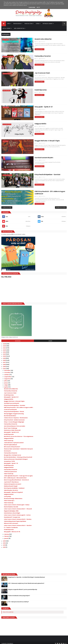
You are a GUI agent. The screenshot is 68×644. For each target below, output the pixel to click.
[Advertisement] (34, 289)
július (6, 379)
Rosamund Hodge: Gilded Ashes (13, 497)
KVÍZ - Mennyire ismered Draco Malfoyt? (19, 600)
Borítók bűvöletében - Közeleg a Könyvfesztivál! (18, 456)
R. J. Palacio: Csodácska (11, 526)
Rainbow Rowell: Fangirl (11, 485)
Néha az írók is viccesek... (11, 522)
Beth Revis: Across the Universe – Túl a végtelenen (19, 435)
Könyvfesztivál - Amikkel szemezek (14, 418)
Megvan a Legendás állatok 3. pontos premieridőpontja (23, 588)
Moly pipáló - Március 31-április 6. (13, 491)
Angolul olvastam (7, 74)
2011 (4, 544)
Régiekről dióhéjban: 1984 (11, 510)
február (7, 535)
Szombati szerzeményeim (35, 157)
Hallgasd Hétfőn (7, 124)
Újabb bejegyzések (7, 206)
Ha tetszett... (8, 449)
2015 (4, 365)
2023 (5, 349)
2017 (4, 361)
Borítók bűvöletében (10, 414)
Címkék (50, 339)
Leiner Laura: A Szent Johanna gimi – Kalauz (17, 503)
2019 (4, 357)
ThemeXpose (10, 642)
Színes (38, 24)
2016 (4, 363)
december (7, 369)
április (6, 386)
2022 (5, 351)
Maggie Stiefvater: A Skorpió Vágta (38, 140)
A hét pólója (7, 495)
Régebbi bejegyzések (61, 206)
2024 (5, 347)
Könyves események (7, 174)
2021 (4, 353)
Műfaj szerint (7, 29)
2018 (4, 359)
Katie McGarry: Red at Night (12, 512)
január (6, 537)
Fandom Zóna (28, 24)
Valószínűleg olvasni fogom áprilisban (15, 520)
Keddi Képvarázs (7, 90)
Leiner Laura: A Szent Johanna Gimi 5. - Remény (18, 518)
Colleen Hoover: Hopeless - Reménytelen (16, 416)
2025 (5, 344)
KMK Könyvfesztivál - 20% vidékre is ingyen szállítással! (45, 190)
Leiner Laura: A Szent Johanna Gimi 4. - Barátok (18, 524)
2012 (4, 542)
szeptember (8, 375)
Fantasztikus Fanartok (8, 57)
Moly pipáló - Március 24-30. (12, 530)
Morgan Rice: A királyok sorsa (12, 454)
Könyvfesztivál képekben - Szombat (39, 173)
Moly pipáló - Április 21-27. (35, 106)
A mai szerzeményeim (10, 408)
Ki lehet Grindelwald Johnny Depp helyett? (19, 594)
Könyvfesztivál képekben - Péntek (14, 410)
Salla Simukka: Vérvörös (11, 489)
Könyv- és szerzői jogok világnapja (14, 421)
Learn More (32, 7)
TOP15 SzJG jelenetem (10, 470)
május (6, 384)
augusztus (7, 377)
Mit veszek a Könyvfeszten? (12, 445)
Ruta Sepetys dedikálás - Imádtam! (14, 487)
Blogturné (5, 40)
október (7, 373)
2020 (5, 355)
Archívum (18, 339)
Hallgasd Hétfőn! (9, 437)
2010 (4, 546)
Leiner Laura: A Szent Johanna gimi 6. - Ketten (17, 514)
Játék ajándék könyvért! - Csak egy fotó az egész (18, 474)
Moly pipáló (6, 107)
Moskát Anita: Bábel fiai (34, 39)
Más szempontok (19, 29)
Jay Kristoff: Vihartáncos (11, 481)
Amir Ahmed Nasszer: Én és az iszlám (15, 425)
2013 (4, 540)
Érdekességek (17, 24)
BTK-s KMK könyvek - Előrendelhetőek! (15, 476)
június (6, 381)
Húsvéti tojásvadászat (10, 443)
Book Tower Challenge (11, 427)
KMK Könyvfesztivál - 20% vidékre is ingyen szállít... (19, 406)
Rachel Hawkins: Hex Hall (11, 505)
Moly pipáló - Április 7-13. (11, 462)
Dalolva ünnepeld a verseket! (13, 483)
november (7, 371)
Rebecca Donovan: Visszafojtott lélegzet (16, 458)
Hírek (9, 24)
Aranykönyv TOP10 (9, 460)
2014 (4, 367)
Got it (38, 7)
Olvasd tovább (30, 48)
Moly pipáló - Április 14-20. (11, 431)
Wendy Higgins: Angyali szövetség (14, 412)
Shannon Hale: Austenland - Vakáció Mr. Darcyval (18, 447)
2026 (5, 342)
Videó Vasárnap (9, 439)
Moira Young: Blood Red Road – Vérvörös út (16, 479)
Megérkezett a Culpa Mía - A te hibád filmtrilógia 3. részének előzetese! (27, 576)
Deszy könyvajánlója (8, 611)
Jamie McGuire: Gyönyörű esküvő (14, 441)
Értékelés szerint (48, 24)
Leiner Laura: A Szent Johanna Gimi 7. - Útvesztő (18, 507)
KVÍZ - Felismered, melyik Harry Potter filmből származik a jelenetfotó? (26, 582)
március (7, 533)
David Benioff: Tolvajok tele (12, 516)
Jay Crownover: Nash (33, 73)
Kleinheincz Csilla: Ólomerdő (12, 429)
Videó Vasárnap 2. (9, 499)
